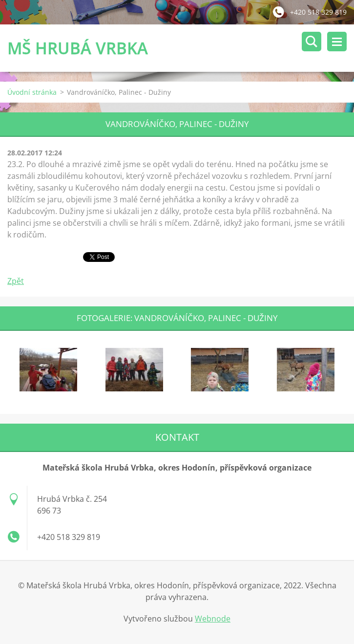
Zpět (16, 281)
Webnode (213, 619)
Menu (337, 42)
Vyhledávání (312, 42)
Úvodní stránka (32, 92)
